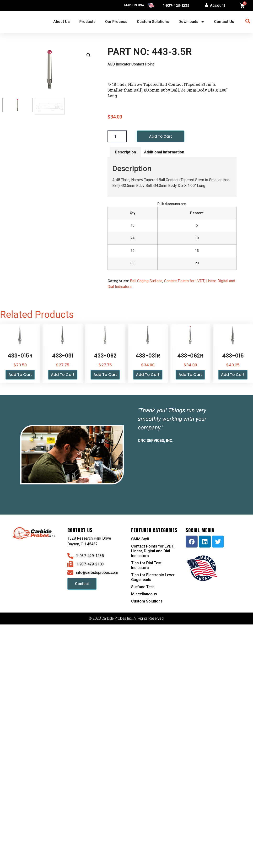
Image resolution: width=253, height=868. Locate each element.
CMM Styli (140, 539)
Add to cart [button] (20, 375)
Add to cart (161, 136)
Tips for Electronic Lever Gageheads (153, 578)
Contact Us (224, 22)
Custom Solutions (153, 22)
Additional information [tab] (164, 152)
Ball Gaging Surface (146, 281)
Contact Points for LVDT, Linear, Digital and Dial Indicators (153, 551)
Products (87, 22)
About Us (62, 22)
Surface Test (143, 587)
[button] (89, 55)
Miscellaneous (144, 594)
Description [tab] (125, 152)
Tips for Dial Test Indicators (146, 566)
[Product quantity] (117, 136)
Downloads (191, 22)
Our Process (116, 22)
